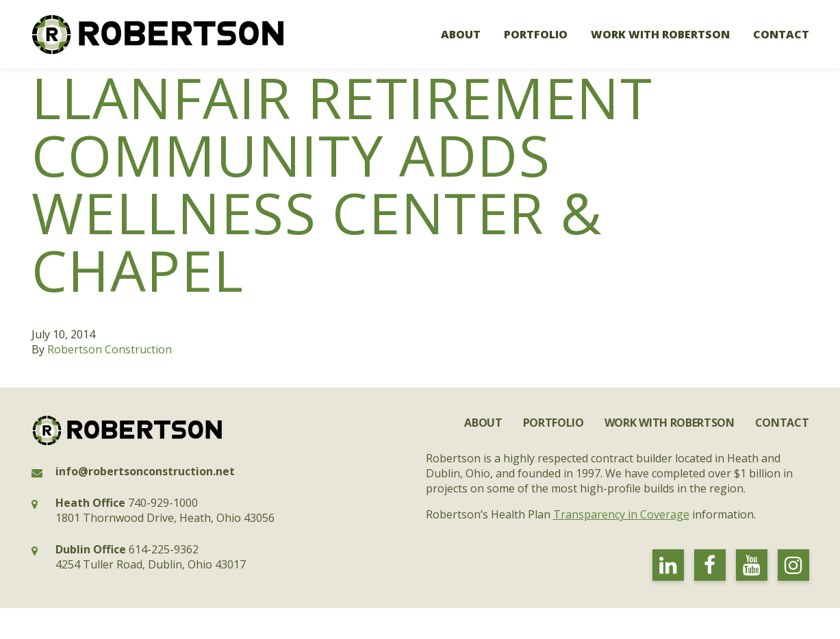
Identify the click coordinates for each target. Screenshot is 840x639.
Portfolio (536, 34)
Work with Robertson (660, 34)
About (461, 34)
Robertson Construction (110, 349)
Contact (781, 34)
